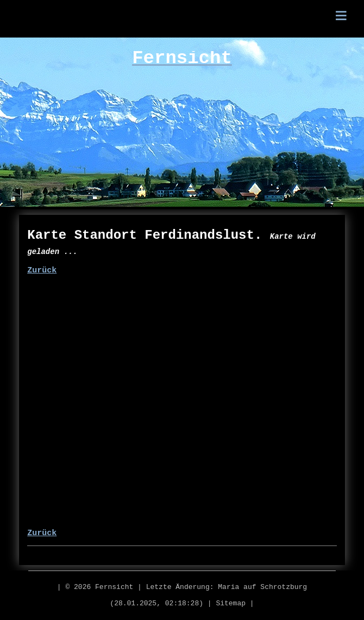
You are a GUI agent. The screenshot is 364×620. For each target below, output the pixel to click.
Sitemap (231, 603)
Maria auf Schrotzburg (262, 587)
